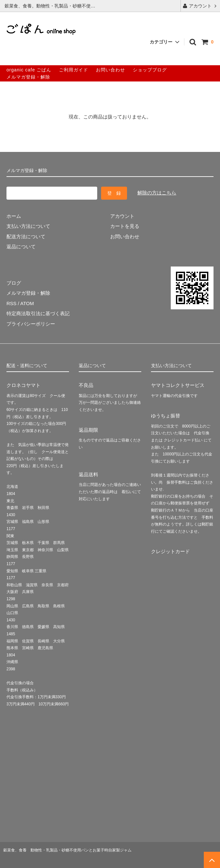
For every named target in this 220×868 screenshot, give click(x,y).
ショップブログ (150, 70)
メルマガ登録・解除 (28, 77)
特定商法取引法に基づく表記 (38, 313)
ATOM (27, 303)
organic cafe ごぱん (29, 70)
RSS (12, 303)
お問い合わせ (110, 70)
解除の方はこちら (157, 193)
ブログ (14, 283)
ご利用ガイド (74, 70)
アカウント (200, 6)
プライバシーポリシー (31, 324)
